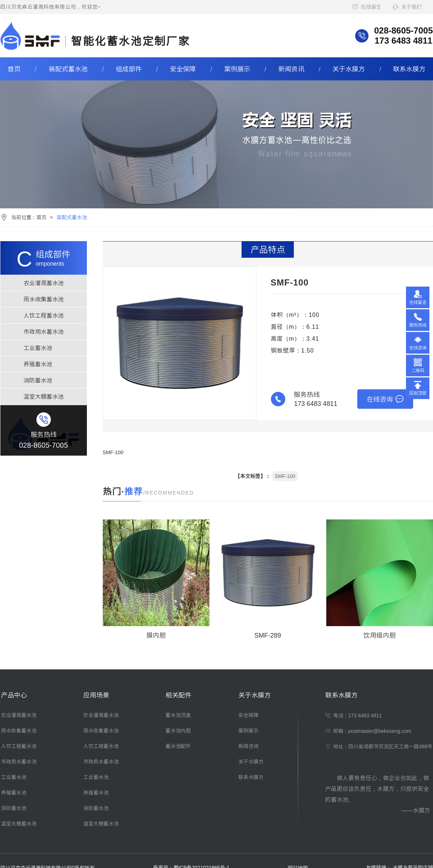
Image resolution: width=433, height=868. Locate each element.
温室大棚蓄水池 (44, 397)
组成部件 (129, 69)
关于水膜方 (349, 69)
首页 (14, 69)
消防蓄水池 (38, 380)
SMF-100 (285, 476)
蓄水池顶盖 (178, 715)
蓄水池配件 (178, 746)
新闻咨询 (248, 746)
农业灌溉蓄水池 (44, 283)
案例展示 (237, 69)
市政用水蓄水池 (44, 332)
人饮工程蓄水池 (44, 315)
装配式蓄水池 (68, 69)
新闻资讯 (291, 69)
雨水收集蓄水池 (44, 299)
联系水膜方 (409, 69)
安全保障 (183, 69)
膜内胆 (156, 635)
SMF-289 (268, 635)
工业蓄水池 (38, 348)
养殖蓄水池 (38, 364)
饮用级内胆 (380, 635)
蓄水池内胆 (178, 731)
